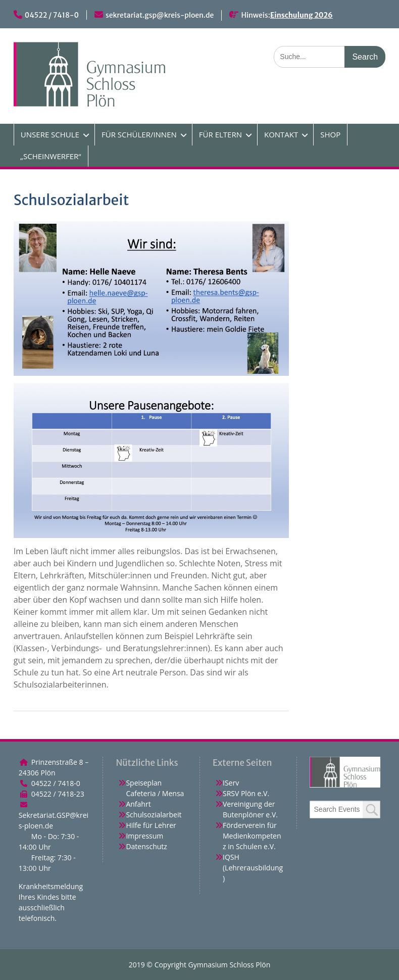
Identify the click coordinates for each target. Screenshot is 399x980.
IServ (231, 783)
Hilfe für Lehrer (151, 825)
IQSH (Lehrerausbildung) (253, 868)
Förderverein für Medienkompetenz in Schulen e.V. (252, 836)
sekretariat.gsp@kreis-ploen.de (160, 15)
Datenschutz (146, 846)
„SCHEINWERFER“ (51, 156)
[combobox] (345, 810)
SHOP (330, 134)
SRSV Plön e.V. (246, 793)
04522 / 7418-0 (52, 15)
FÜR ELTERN (220, 134)
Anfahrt (138, 804)
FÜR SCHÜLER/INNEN (139, 134)
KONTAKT (281, 134)
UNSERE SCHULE (50, 134)
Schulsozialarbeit (154, 815)
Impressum (144, 836)
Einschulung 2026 (302, 15)
